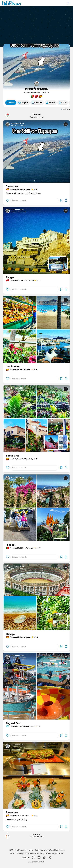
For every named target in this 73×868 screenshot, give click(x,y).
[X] (50, 858)
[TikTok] (44, 858)
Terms (12, 853)
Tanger (10, 277)
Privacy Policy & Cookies (28, 853)
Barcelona (12, 186)
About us (39, 850)
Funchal (10, 545)
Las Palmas (13, 366)
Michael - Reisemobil (18, 125)
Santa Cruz (13, 456)
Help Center (45, 853)
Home (31, 850)
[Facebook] (39, 858)
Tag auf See (13, 723)
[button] (68, 3)
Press (62, 850)
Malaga (10, 634)
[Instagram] (34, 858)
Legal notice (58, 853)
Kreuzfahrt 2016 (36, 89)
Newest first (65, 109)
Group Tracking (51, 850)
